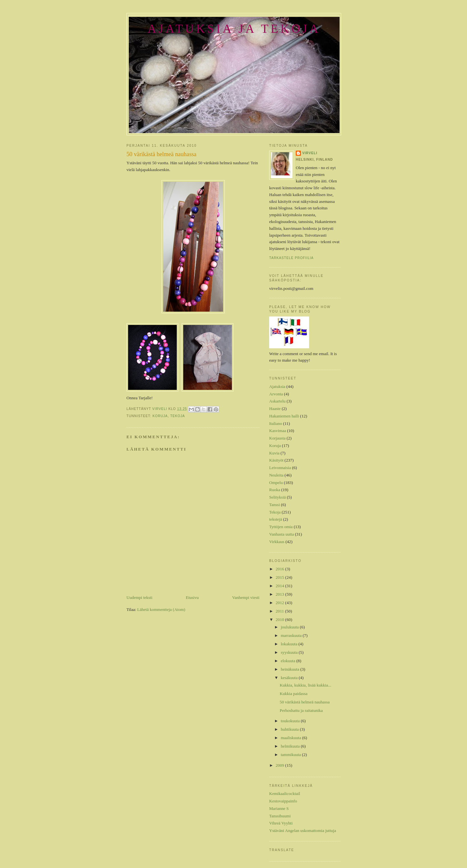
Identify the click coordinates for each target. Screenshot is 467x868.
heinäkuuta (291, 669)
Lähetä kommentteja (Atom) (161, 609)
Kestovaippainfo (283, 801)
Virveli (310, 153)
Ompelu (276, 483)
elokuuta (289, 661)
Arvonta (276, 394)
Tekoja (178, 416)
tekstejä (276, 519)
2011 (280, 611)
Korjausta (277, 438)
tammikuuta (291, 755)
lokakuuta (290, 644)
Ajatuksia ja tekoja (234, 29)
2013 (280, 594)
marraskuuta (292, 635)
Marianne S (279, 808)
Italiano (276, 423)
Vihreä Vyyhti (281, 823)
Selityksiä (277, 497)
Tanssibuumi (280, 816)
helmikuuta (291, 746)
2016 (280, 569)
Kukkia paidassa (293, 694)
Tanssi (275, 505)
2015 (280, 577)
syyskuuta (290, 652)
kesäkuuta (290, 678)
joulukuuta (290, 627)
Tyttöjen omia (281, 527)
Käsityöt (276, 460)
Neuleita (276, 475)
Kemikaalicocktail (285, 794)
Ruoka (275, 490)
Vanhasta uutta (281, 534)
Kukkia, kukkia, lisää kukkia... (305, 685)
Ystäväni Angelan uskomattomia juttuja (303, 831)
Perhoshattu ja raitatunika (301, 710)
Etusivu (192, 597)
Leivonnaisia (280, 468)
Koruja (160, 416)
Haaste (275, 409)
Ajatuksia (277, 386)
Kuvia (274, 453)
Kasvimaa (278, 431)
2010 (280, 620)
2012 (280, 603)
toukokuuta (291, 721)
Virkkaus (277, 542)
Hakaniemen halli (284, 416)
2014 (280, 586)
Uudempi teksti (139, 597)
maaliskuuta (292, 738)
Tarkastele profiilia (291, 258)
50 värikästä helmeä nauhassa (305, 702)
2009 (280, 765)
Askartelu (277, 401)
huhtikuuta (290, 729)
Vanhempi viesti (246, 597)
